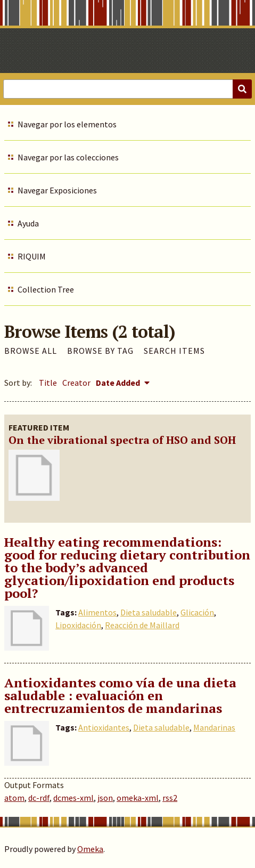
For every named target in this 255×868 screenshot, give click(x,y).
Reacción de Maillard (142, 625)
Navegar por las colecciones (68, 157)
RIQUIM (32, 256)
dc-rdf (39, 798)
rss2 (170, 798)
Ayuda (28, 223)
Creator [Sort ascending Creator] (76, 383)
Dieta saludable (149, 612)
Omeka (90, 849)
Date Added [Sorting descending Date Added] (119, 383)
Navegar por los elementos (67, 124)
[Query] (127, 89)
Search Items (174, 351)
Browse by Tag (100, 351)
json (105, 798)
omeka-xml (138, 798)
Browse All (31, 351)
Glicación (197, 612)
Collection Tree (46, 289)
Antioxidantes (104, 727)
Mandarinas (214, 727)
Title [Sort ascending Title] (48, 383)
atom (14, 798)
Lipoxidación (78, 625)
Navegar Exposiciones (57, 190)
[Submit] (242, 89)
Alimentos (97, 612)
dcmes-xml (73, 798)
